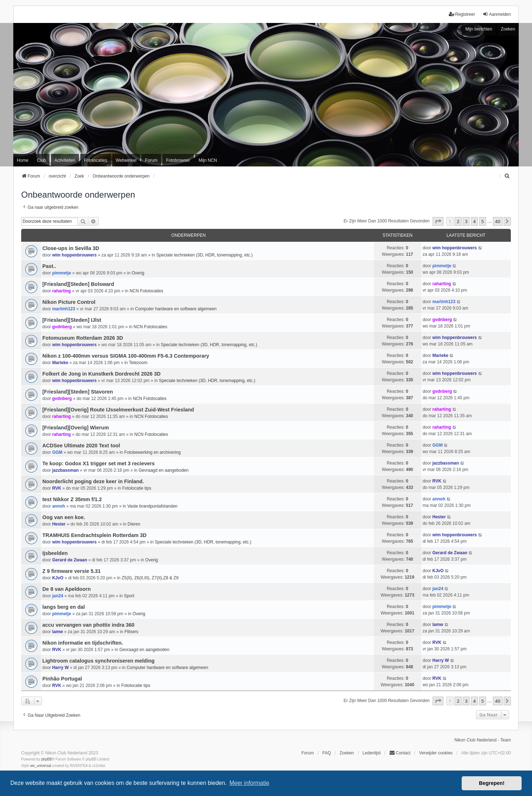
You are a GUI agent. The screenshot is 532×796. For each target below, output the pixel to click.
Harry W (60, 668)
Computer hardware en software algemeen (176, 309)
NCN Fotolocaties (146, 291)
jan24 (58, 596)
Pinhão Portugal (62, 679)
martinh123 (63, 309)
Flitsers (131, 632)
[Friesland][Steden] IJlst (72, 320)
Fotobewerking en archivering (152, 452)
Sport (129, 596)
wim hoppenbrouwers (74, 255)
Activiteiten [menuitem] (65, 160)
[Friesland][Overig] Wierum (76, 428)
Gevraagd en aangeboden (163, 470)
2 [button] (458, 221)
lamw (57, 632)
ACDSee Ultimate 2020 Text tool (81, 446)
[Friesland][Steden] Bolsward (78, 284)
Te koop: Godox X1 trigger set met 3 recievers (98, 463)
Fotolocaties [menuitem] (96, 160)
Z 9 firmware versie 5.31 (71, 571)
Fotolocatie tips (137, 488)
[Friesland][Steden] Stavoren (78, 392)
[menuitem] (508, 176)
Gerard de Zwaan (69, 560)
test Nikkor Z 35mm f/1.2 (72, 499)
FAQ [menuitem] (327, 753)
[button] (438, 221)
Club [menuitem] (41, 160)
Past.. (49, 266)
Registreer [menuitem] (462, 14)
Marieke (60, 363)
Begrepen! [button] (492, 783)
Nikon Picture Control (69, 302)
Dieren (134, 524)
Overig (138, 273)
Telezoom (138, 363)
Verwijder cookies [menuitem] (436, 753)
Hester (59, 524)
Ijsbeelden (55, 553)
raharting (61, 291)
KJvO (58, 578)
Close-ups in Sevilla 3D (71, 248)
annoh (58, 506)
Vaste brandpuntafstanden (152, 506)
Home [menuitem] (23, 160)
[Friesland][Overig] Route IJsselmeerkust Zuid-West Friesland (118, 410)
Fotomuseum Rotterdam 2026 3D (83, 338)
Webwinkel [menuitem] (126, 160)
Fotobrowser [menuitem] (178, 160)
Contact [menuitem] (400, 753)
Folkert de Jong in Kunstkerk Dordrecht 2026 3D (101, 374)
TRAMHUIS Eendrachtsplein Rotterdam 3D (94, 535)
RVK (57, 488)
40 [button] (498, 221)
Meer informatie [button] (249, 783)
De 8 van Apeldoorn (67, 589)
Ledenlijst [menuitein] (371, 753)
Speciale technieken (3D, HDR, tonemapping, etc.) (205, 255)
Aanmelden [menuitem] (497, 14)
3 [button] (466, 221)
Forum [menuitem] (151, 160)
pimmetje (62, 273)
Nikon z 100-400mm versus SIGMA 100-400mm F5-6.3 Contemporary (126, 356)
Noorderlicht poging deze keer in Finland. (93, 481)
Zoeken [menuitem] (347, 753)
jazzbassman (65, 470)
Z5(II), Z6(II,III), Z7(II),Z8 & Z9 (150, 578)
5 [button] (483, 221)
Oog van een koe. (64, 517)
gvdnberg (62, 327)
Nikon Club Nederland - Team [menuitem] (483, 740)
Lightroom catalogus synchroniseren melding (98, 661)
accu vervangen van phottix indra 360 (88, 625)
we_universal (41, 766)
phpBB (47, 759)
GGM (57, 452)
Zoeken (508, 29)
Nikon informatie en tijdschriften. (83, 643)
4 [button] (474, 221)
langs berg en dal (63, 607)
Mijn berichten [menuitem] (479, 29)
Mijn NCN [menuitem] (208, 160)
